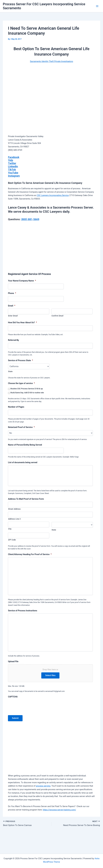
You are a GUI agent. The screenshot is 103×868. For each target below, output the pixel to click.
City (10, 531)
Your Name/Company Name (22, 281)
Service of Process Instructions (22, 620)
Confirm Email (57, 316)
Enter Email (13, 316)
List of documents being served (23, 462)
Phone (12, 293)
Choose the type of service (21, 383)
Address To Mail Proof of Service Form (26, 501)
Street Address (14, 511)
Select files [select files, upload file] (50, 692)
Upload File (13, 678)
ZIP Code (12, 542)
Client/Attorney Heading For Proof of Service (30, 556)
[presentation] (30, 722)
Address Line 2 (14, 521)
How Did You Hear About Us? (22, 322)
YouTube (13, 173)
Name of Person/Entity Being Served (25, 445)
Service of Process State (20, 360)
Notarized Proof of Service (21, 427)
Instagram (14, 176)
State (10, 371)
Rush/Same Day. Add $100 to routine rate (27, 393)
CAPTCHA (13, 714)
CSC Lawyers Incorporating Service (53, 195)
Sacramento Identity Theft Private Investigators (51, 61)
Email (12, 306)
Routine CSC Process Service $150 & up (27, 389)
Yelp (10, 160)
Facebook (14, 157)
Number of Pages (16, 407)
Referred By (13, 340)
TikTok (12, 170)
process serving (43, 803)
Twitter (12, 163)
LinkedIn (13, 166)
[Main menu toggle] (97, 6)
